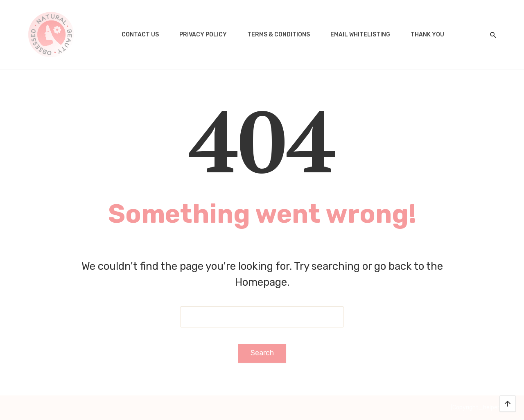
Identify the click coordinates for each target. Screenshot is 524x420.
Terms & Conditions (279, 35)
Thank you (427, 35)
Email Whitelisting (360, 35)
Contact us (140, 35)
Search (262, 353)
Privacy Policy (203, 35)
